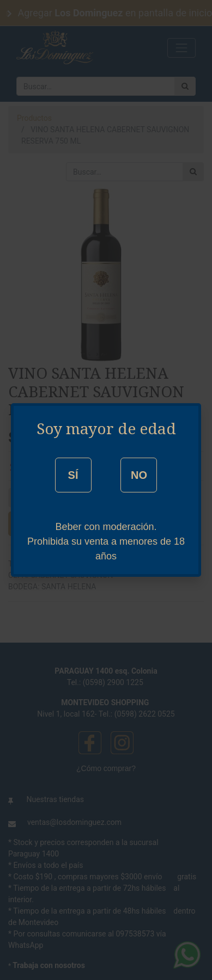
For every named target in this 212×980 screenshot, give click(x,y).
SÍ (73, 475)
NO (139, 475)
